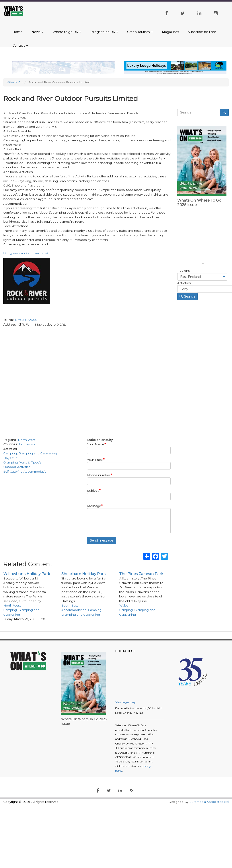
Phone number (99, 475)
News (37, 32)
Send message (102, 540)
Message (94, 506)
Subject (93, 491)
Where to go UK (67, 32)
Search (187, 297)
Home (17, 32)
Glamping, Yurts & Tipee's (22, 462)
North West (27, 440)
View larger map (126, 702)
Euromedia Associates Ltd (209, 802)
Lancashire (27, 444)
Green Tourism (140, 32)
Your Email (95, 460)
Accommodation (74, 610)
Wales (124, 605)
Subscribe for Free (202, 32)
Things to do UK (104, 32)
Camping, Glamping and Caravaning (30, 453)
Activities (184, 283)
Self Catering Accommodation (26, 471)
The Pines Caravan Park (141, 574)
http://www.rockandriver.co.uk (26, 253)
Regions (183, 271)
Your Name (96, 444)
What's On (15, 82)
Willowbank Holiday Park (27, 574)
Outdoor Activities (17, 467)
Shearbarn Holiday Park (84, 574)
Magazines (170, 32)
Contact (20, 45)
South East (70, 605)
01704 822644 (26, 320)
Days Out (10, 458)
